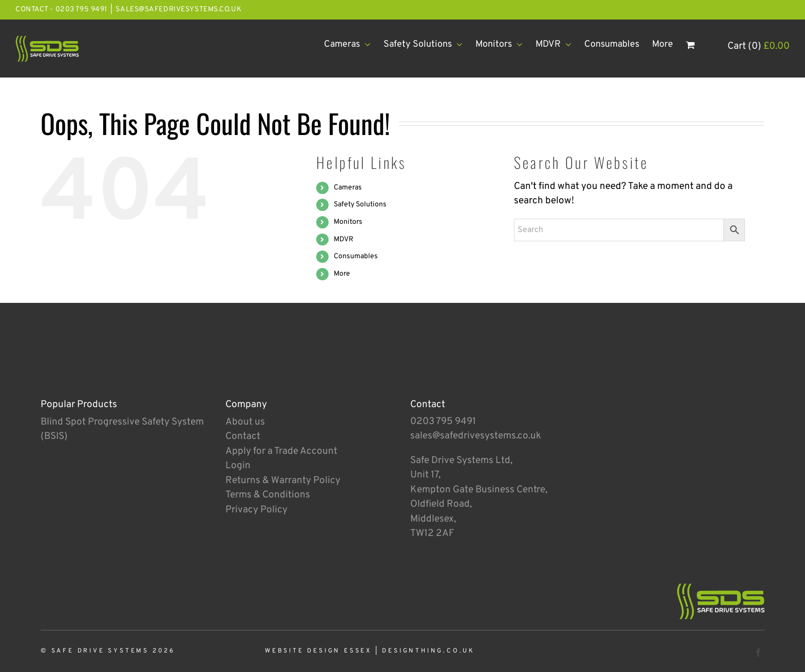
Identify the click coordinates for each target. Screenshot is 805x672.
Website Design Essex (318, 651)
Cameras (348, 188)
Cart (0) (759, 46)
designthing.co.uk (428, 651)
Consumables (356, 256)
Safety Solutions (360, 205)
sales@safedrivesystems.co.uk (178, 9)
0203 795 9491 (443, 421)
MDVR (343, 239)
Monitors (348, 222)
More (342, 274)
